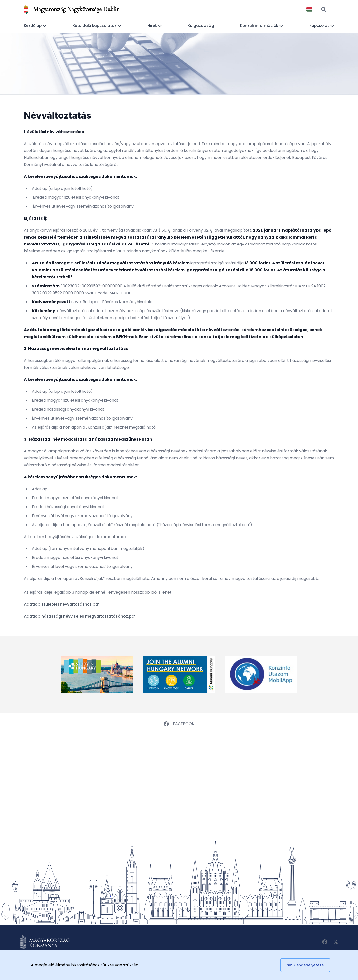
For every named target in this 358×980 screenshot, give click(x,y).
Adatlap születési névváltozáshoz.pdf (62, 604)
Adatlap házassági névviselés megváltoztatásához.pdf (80, 616)
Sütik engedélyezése (305, 965)
